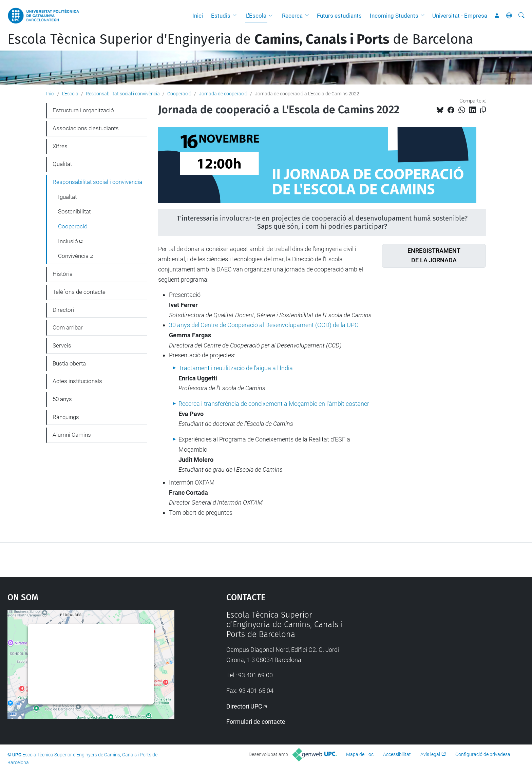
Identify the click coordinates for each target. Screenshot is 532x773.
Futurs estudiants (339, 16)
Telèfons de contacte (79, 292)
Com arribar (68, 327)
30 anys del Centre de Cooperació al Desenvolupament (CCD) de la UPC (264, 325)
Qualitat (62, 164)
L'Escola (256, 16)
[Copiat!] (483, 110)
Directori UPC (244, 706)
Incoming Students (394, 16)
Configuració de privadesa (483, 754)
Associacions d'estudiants (86, 128)
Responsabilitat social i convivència (123, 94)
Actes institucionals (77, 381)
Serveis (62, 345)
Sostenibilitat (74, 211)
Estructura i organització (83, 110)
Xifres (60, 146)
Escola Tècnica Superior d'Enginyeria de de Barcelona (240, 39)
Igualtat (67, 197)
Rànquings (66, 417)
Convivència (73, 256)
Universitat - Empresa (460, 16)
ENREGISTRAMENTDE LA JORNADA (434, 256)
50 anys (62, 399)
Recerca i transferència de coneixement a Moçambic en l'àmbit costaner (274, 404)
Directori (63, 310)
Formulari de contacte (256, 722)
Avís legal (430, 754)
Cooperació (179, 94)
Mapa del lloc (360, 754)
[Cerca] (521, 16)
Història (63, 274)
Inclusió (68, 241)
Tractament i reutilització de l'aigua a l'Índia (236, 368)
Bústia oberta (69, 363)
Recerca (292, 16)
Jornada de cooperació (223, 94)
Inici (198, 16)
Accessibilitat (397, 754)
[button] (236, 16)
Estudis (221, 16)
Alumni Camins (72, 435)
